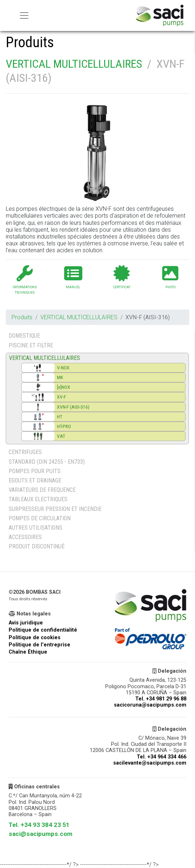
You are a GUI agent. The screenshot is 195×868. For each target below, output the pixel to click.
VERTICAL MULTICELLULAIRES (74, 64)
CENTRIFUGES (25, 452)
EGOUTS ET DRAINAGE (35, 480)
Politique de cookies (35, 638)
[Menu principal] (24, 15)
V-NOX (63, 368)
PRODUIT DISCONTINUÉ (37, 546)
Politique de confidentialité (43, 630)
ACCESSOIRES (25, 537)
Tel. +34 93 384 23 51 (39, 825)
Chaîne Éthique (28, 652)
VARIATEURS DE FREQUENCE (42, 490)
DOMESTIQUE (24, 336)
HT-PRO (64, 426)
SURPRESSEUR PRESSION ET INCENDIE (55, 509)
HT (60, 417)
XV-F (61, 397)
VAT (61, 436)
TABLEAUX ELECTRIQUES (38, 499)
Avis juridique (26, 623)
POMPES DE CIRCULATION (40, 518)
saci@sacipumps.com (41, 834)
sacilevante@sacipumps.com (150, 763)
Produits (22, 317)
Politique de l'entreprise (39, 645)
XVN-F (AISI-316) (73, 407)
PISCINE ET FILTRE (31, 345)
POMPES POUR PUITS (35, 471)
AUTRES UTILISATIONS (36, 528)
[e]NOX (64, 387)
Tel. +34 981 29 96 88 (161, 699)
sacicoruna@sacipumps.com (150, 705)
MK (60, 377)
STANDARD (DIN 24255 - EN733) (47, 462)
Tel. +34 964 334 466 (161, 757)
